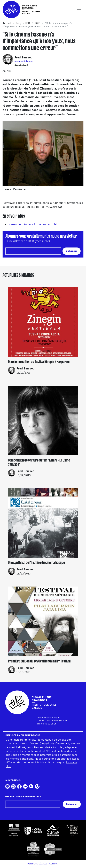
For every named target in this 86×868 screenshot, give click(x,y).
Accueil (7, 23)
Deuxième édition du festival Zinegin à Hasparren (39, 362)
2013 (38, 23)
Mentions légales (37, 864)
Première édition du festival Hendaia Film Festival (39, 661)
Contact (54, 864)
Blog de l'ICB (23, 23)
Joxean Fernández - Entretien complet (33, 224)
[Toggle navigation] (79, 10)
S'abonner (72, 251)
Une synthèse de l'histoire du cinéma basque (36, 563)
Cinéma (7, 72)
